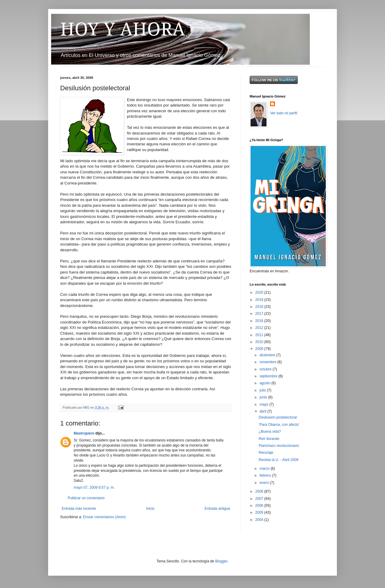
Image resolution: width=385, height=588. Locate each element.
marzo (265, 469)
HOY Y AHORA (123, 29)
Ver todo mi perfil (284, 113)
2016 (260, 321)
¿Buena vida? (270, 432)
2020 (260, 292)
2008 (260, 491)
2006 (260, 506)
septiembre (269, 376)
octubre (266, 369)
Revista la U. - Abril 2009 (279, 460)
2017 (260, 314)
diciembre (268, 355)
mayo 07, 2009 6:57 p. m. (94, 487)
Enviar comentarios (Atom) (104, 517)
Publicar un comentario (86, 498)
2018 (260, 307)
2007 (260, 499)
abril (263, 411)
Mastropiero (84, 433)
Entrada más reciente (79, 509)
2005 (260, 512)
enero (265, 483)
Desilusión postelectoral (278, 417)
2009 (260, 349)
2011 (260, 335)
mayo (265, 404)
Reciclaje (266, 453)
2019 (260, 300)
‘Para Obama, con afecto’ (279, 425)
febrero (266, 475)
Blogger (221, 561)
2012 (260, 328)
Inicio (150, 509)
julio (263, 390)
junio (264, 397)
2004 (260, 520)
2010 (260, 342)
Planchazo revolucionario (279, 446)
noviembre (268, 362)
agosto (265, 383)
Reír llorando (269, 439)
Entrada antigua (217, 509)
